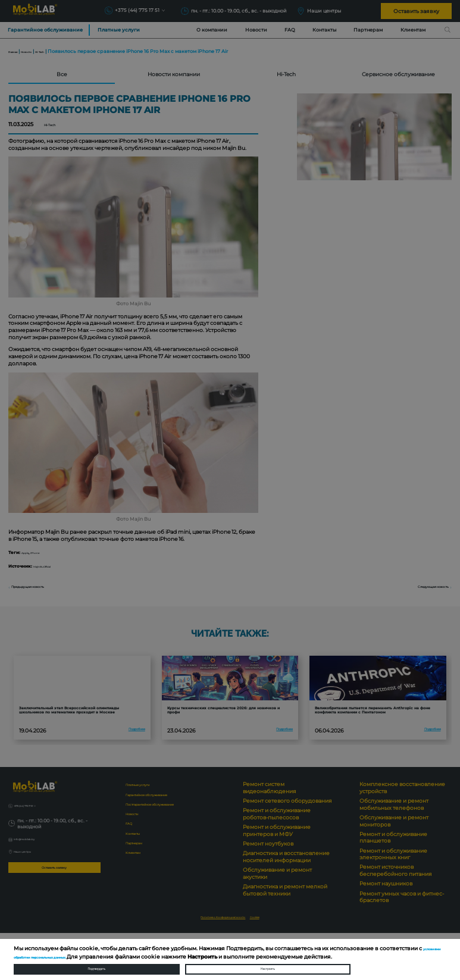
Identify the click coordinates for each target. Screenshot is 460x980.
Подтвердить (96, 965)
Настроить (267, 965)
